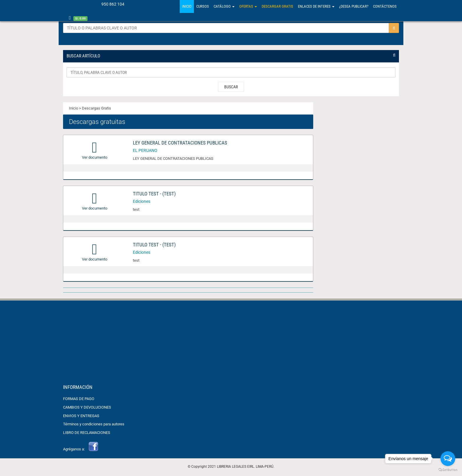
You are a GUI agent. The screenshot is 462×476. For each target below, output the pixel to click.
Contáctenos (385, 6)
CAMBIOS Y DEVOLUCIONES (87, 408)
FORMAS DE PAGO (79, 400)
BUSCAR (231, 88)
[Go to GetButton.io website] (448, 470)
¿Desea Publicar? (354, 6)
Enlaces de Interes (316, 6)
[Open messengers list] (448, 459)
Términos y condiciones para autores (94, 425)
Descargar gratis (277, 6)
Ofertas (248, 6)
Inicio (187, 6)
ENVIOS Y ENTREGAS (81, 416)
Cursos (203, 6)
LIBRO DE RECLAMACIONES (87, 433)
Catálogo (224, 6)
